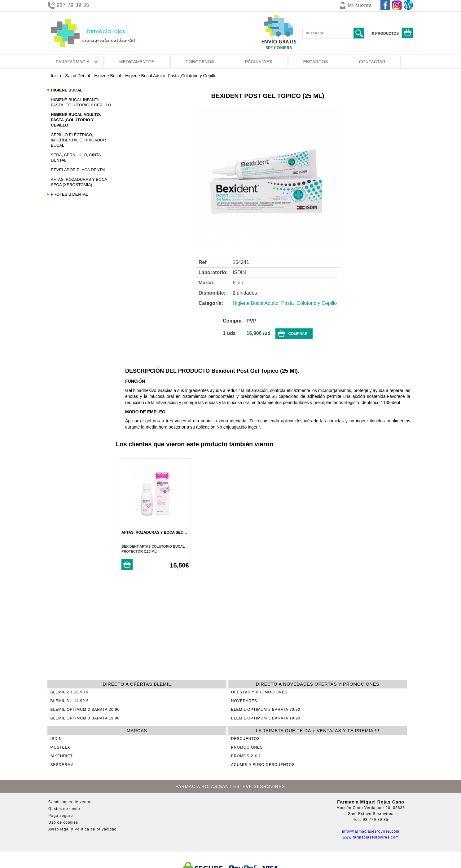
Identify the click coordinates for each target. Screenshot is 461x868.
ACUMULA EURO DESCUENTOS (263, 765)
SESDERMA (62, 765)
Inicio (56, 76)
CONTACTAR (372, 62)
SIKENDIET (62, 756)
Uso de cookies (63, 822)
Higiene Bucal (108, 76)
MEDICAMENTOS (137, 62)
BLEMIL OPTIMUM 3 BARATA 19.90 (85, 718)
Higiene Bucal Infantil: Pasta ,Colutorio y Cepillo (81, 102)
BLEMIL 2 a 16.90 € (70, 692)
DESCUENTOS (246, 739)
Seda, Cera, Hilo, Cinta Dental (76, 158)
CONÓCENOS (200, 62)
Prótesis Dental (69, 194)
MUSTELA (60, 747)
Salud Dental (77, 76)
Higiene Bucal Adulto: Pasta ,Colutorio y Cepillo (171, 76)
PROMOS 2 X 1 (246, 756)
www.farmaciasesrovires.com (371, 837)
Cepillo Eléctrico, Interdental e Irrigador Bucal (78, 140)
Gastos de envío (64, 809)
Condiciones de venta (69, 802)
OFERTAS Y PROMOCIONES (259, 692)
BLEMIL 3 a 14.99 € (70, 701)
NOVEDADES (244, 701)
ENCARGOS (316, 62)
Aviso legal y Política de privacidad (83, 829)
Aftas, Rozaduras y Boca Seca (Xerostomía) (79, 182)
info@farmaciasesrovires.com (371, 831)
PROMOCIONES (247, 747)
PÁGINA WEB (259, 62)
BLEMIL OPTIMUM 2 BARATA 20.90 (85, 710)
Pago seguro (61, 816)
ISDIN (56, 739)
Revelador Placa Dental (79, 170)
